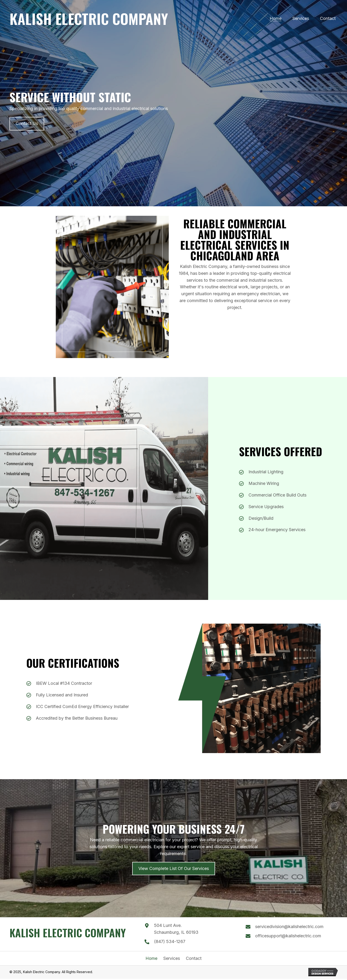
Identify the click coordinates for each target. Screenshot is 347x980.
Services (172, 958)
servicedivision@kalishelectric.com (289, 927)
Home (151, 958)
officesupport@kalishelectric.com (288, 936)
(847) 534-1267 (170, 941)
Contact (194, 958)
